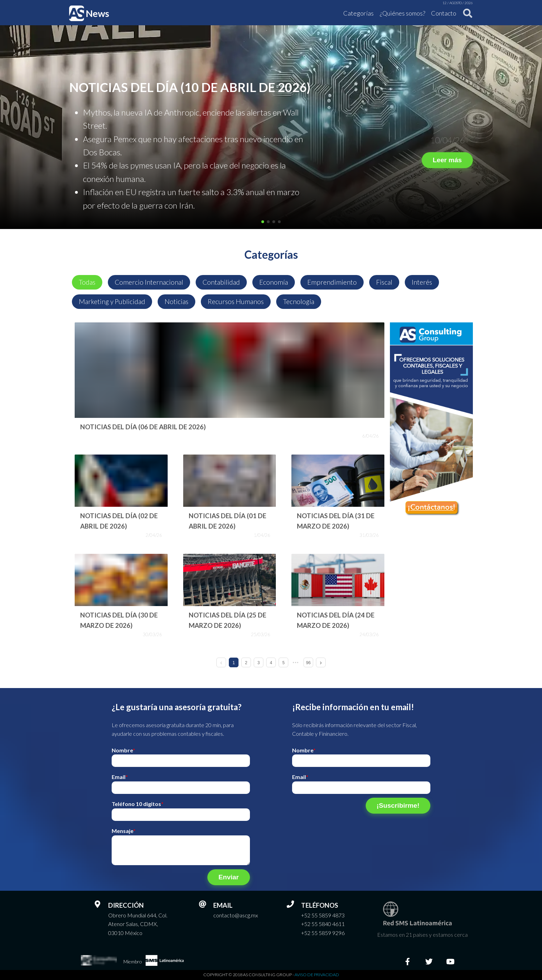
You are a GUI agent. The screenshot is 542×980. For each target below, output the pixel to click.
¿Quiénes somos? (403, 13)
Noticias (176, 301)
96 (308, 663)
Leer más (447, 160)
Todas (87, 282)
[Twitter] (429, 962)
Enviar (229, 877)
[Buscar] (466, 13)
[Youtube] (450, 962)
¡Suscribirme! (398, 805)
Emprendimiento (332, 282)
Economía (274, 282)
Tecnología (299, 301)
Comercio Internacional (149, 282)
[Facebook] (408, 962)
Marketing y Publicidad (112, 301)
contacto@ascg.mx (236, 915)
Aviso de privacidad (317, 975)
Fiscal (384, 282)
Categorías (358, 13)
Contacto (444, 13)
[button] (263, 222)
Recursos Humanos (236, 301)
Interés (422, 282)
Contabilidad (221, 282)
